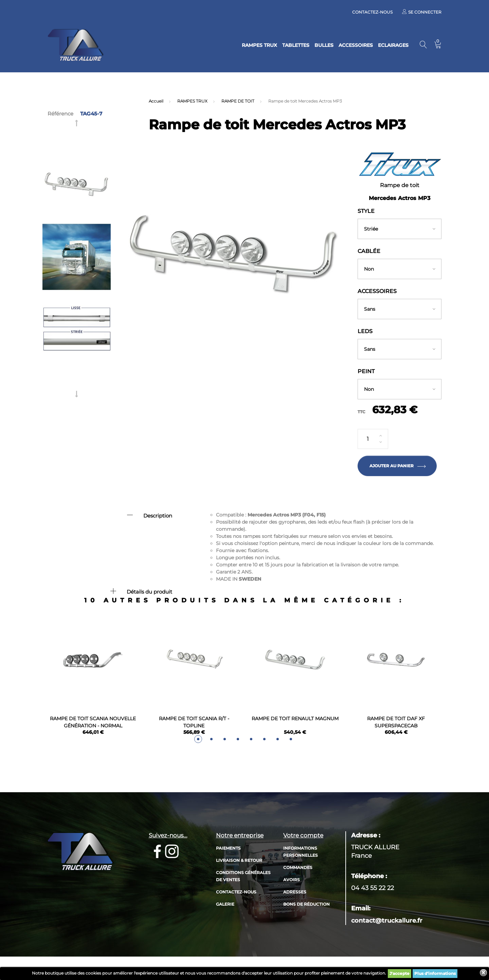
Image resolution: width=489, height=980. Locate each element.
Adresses (295, 911)
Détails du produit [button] (149, 592)
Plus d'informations (435, 973)
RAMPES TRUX (226, 45)
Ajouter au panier (397, 466)
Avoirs (292, 899)
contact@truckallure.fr (387, 940)
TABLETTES (269, 45)
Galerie (225, 923)
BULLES (304, 45)
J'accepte (400, 973)
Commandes (298, 886)
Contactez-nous (372, 12)
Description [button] (158, 516)
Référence (60, 114)
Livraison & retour (239, 879)
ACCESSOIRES (342, 45)
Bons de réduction (306, 923)
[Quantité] (373, 439)
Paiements (228, 867)
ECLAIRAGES (386, 45)
